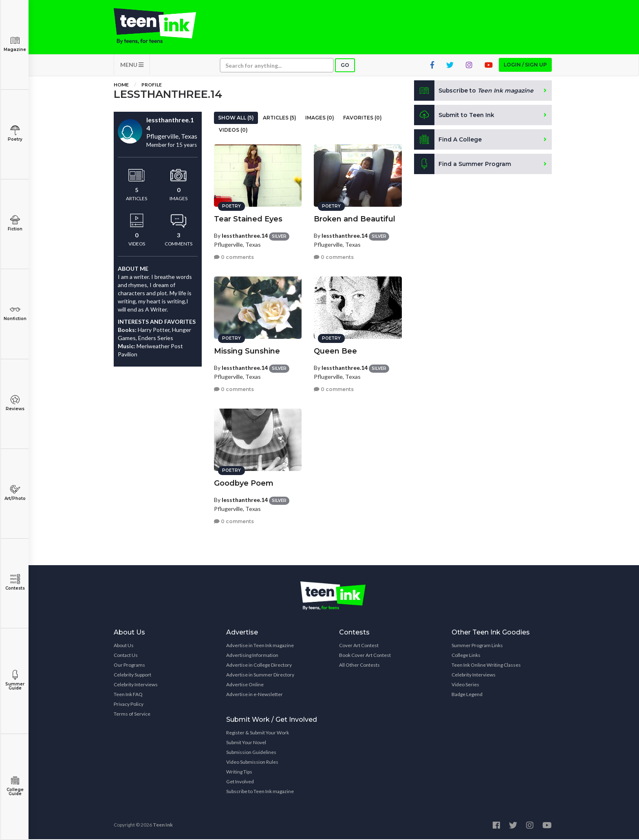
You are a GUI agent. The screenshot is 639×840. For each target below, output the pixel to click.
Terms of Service (132, 715)
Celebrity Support (132, 675)
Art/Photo (15, 493)
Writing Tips (239, 773)
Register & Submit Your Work (258, 733)
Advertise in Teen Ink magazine (260, 646)
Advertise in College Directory (259, 666)
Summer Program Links (477, 646)
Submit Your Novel (246, 743)
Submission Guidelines (251, 753)
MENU (132, 65)
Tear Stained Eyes (248, 219)
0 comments (234, 257)
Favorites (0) (362, 118)
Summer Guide (15, 680)
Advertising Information (252, 656)
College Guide (15, 786)
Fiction (15, 223)
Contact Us (126, 656)
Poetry (15, 134)
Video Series (465, 685)
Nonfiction (15, 313)
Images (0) (320, 118)
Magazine (15, 44)
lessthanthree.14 (245, 235)
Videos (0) (233, 131)
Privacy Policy (129, 705)
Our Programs (129, 666)
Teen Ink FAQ (128, 695)
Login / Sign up (525, 65)
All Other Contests (359, 666)
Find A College (448, 140)
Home (121, 85)
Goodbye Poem (244, 483)
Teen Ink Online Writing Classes (486, 666)
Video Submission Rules (252, 763)
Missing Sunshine (247, 351)
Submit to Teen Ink (455, 116)
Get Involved (240, 782)
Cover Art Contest (359, 646)
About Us (124, 646)
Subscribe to (474, 91)
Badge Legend (467, 695)
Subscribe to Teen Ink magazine (260, 792)
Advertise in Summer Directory (260, 675)
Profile (152, 85)
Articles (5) (280, 118)
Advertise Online (245, 685)
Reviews (15, 403)
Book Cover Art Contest (365, 656)
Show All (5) (236, 118)
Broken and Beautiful (355, 219)
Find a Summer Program (463, 165)
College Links (466, 656)
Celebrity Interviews (136, 685)
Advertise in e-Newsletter (254, 695)
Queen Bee (335, 351)
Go (345, 66)
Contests (15, 582)
